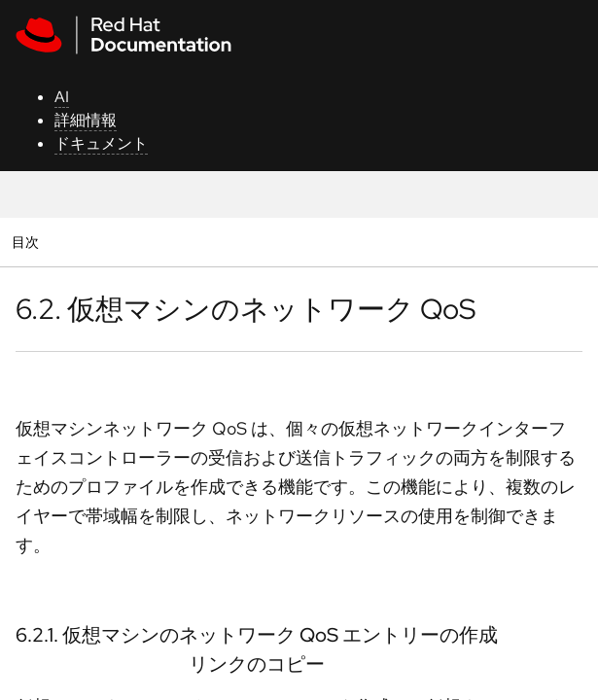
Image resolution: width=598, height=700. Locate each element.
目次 (28, 242)
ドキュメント (101, 143)
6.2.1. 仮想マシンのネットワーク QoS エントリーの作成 (257, 635)
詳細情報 (86, 120)
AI (62, 97)
